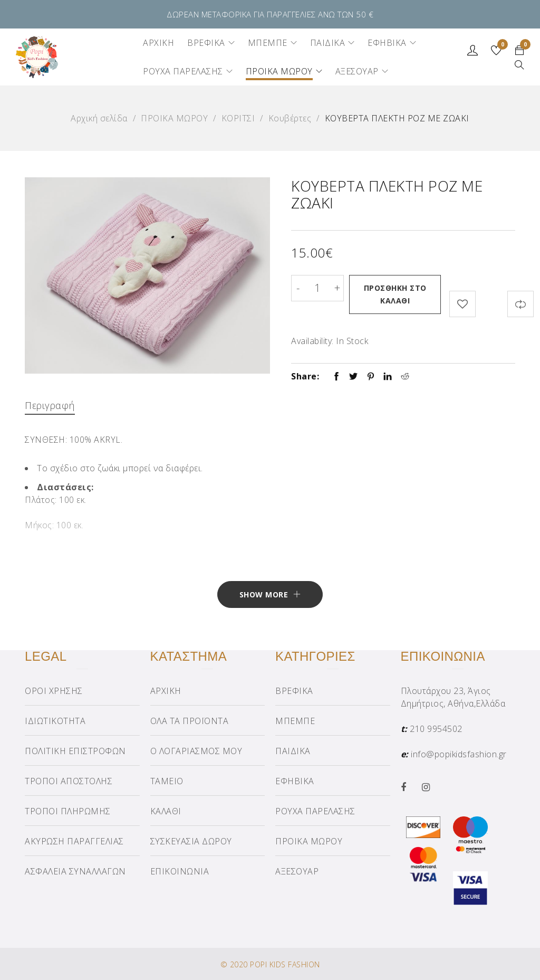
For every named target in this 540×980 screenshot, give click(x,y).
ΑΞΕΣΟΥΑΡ (297, 871)
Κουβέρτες (290, 118)
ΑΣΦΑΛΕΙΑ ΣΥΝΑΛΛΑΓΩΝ (75, 871)
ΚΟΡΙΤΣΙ (238, 118)
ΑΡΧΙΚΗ (166, 690)
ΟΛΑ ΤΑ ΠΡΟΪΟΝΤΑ (190, 720)
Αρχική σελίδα (99, 118)
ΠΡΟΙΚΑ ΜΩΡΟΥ (174, 118)
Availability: (312, 338)
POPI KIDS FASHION (285, 964)
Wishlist (501, 46)
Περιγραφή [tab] (50, 402)
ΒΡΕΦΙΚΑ (294, 690)
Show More (264, 594)
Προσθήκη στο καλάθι (397, 294)
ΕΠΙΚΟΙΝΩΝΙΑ (180, 871)
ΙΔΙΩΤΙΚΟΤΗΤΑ (55, 720)
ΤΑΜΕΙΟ (167, 781)
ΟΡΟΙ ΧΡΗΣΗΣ (54, 690)
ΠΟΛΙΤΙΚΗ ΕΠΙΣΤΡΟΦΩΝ (75, 750)
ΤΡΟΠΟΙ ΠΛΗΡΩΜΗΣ (68, 811)
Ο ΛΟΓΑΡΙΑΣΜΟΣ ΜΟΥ (196, 750)
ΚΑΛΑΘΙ (166, 811)
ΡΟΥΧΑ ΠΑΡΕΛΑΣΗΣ (315, 811)
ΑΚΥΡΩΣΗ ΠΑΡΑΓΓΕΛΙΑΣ (74, 841)
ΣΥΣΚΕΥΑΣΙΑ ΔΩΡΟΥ (191, 841)
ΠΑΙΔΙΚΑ (293, 750)
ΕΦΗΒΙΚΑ (295, 781)
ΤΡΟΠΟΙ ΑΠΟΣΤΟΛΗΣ (69, 781)
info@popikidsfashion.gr (459, 754)
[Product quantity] (317, 288)
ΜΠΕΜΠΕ (295, 720)
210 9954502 (436, 728)
